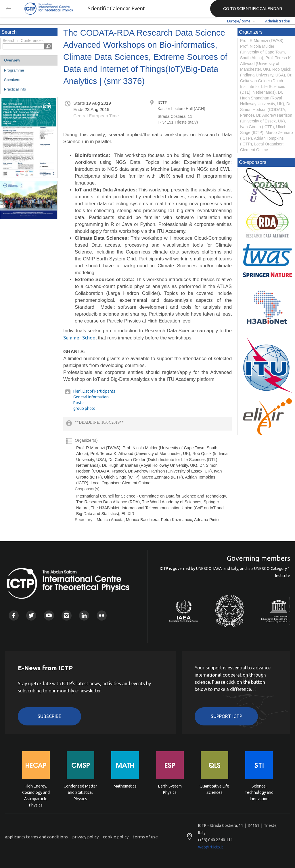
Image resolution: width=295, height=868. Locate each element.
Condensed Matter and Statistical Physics (80, 792)
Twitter (31, 616)
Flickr (102, 616)
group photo (84, 408)
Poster (79, 403)
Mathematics (125, 786)
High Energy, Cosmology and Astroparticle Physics (36, 792)
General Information (91, 397)
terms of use (145, 837)
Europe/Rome (239, 21)
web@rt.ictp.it (211, 847)
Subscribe (49, 716)
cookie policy (116, 837)
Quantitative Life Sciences (214, 789)
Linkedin (84, 616)
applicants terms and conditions (36, 837)
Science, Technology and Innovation (259, 792)
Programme (14, 70)
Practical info (15, 89)
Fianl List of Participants (94, 391)
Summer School (80, 338)
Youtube (49, 616)
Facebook (14, 616)
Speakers (12, 80)
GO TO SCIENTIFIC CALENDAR (253, 8)
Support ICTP (226, 716)
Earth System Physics (170, 789)
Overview (12, 60)
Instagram (67, 616)
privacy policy (85, 837)
